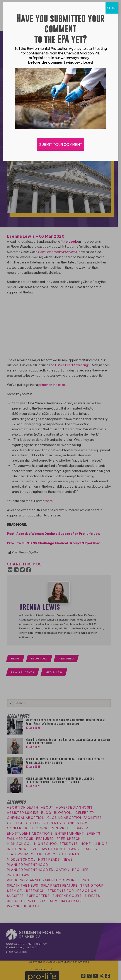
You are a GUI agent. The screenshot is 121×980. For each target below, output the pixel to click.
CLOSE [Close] (112, 8)
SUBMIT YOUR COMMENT (61, 144)
